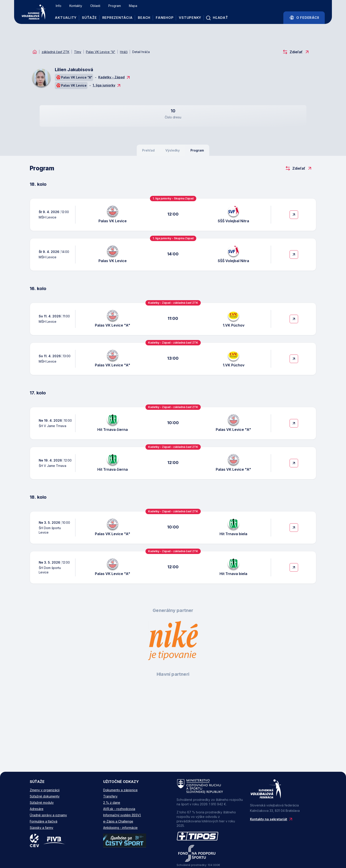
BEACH (145, 18)
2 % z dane (112, 803)
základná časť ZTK (56, 52)
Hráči (124, 52)
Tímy (78, 52)
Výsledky (173, 150)
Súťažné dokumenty (45, 796)
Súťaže (90, 18)
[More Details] (294, 215)
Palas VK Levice (71, 86)
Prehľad (148, 150)
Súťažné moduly (42, 803)
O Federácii (304, 18)
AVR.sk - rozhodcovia (119, 809)
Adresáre (37, 809)
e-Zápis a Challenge (118, 821)
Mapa (134, 6)
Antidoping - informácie (120, 828)
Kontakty (77, 6)
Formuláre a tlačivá (44, 821)
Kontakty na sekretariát (272, 819)
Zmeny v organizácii (45, 790)
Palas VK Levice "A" (101, 52)
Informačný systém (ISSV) (122, 815)
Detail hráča (141, 52)
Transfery (110, 796)
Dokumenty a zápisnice (120, 790)
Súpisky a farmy (42, 828)
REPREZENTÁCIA (118, 18)
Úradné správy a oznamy (48, 815)
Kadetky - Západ (115, 77)
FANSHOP (166, 18)
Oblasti (96, 6)
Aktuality (67, 18)
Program (115, 6)
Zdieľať (296, 52)
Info (59, 6)
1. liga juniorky (107, 86)
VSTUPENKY (191, 18)
